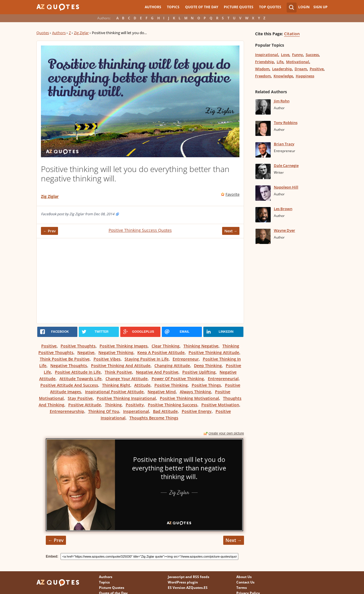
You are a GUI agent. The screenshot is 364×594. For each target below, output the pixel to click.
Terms (242, 588)
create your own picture (226, 433)
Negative (86, 352)
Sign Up (320, 7)
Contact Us (245, 582)
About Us (244, 577)
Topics (173, 7)
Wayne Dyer (285, 230)
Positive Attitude (85, 405)
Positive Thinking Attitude (214, 352)
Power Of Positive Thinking (178, 379)
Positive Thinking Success (173, 405)
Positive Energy (197, 411)
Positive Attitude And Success (69, 385)
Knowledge (283, 76)
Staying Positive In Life (147, 359)
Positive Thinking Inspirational (126, 398)
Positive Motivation (220, 405)
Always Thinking (195, 392)
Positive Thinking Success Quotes (140, 230)
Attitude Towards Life (80, 379)
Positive (49, 346)
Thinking (113, 405)
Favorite (232, 194)
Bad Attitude (165, 411)
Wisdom (262, 69)
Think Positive (118, 372)
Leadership (282, 69)
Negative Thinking (116, 352)
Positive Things (206, 385)
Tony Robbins (286, 123)
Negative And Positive (157, 372)
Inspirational (267, 55)
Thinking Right (116, 385)
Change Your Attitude (127, 379)
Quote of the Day (202, 7)
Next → (231, 231)
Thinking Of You (104, 411)
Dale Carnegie (286, 165)
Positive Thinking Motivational (189, 398)
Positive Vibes (107, 359)
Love (285, 55)
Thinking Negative (201, 346)
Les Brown (283, 209)
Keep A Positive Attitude (161, 352)
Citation (292, 34)
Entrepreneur (186, 359)
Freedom (263, 76)
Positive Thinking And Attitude (121, 366)
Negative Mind (162, 392)
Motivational (298, 62)
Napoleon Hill (286, 187)
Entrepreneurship (67, 411)
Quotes (43, 33)
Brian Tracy (284, 144)
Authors (153, 7)
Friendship (264, 62)
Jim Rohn (282, 101)
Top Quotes (270, 7)
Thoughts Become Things (154, 418)
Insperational (136, 411)
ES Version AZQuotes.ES (188, 588)
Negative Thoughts (69, 366)
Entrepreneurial (223, 379)
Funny (297, 55)
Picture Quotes (239, 7)
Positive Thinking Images (124, 346)
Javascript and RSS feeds (189, 577)
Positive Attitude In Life (78, 372)
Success (312, 55)
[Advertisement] (140, 281)
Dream (301, 69)
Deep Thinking (208, 366)
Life (280, 62)
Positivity (135, 405)
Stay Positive (80, 398)
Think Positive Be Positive (65, 359)
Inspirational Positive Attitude (114, 392)
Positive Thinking (171, 385)
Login (304, 7)
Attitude (142, 385)
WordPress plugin (183, 582)
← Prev (49, 231)
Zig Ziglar (81, 33)
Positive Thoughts (78, 346)
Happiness (305, 76)
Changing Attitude (172, 366)
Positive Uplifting (199, 372)
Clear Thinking (166, 346)
